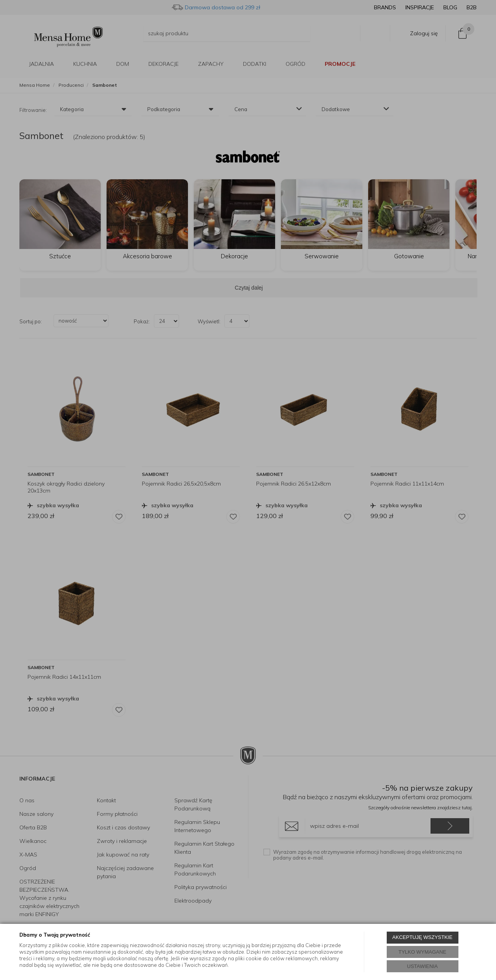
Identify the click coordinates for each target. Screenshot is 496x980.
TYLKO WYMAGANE (422, 952)
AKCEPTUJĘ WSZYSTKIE (422, 937)
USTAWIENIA (422, 966)
